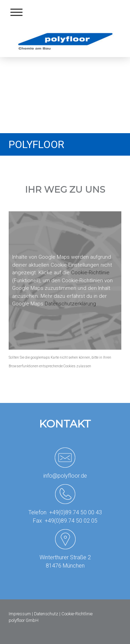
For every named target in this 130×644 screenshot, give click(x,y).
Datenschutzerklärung (70, 304)
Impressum (20, 614)
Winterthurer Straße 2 (65, 557)
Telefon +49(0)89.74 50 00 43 (65, 512)
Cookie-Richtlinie (90, 273)
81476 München (65, 566)
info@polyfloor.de (65, 476)
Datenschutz (46, 614)
